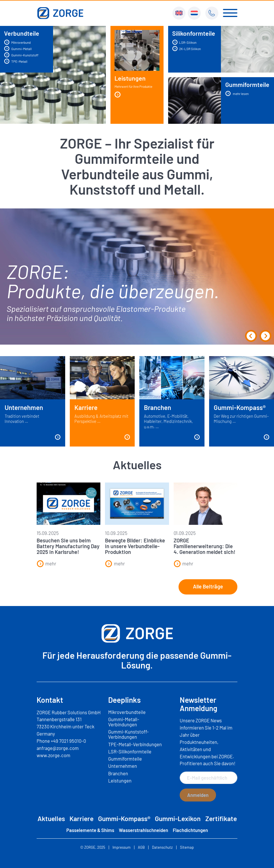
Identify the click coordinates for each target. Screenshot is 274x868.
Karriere (81, 818)
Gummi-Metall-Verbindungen (124, 722)
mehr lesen (237, 93)
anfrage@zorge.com (58, 748)
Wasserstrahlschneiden (143, 830)
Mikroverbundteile (127, 712)
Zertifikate (221, 818)
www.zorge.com (54, 755)
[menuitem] (179, 13)
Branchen (118, 773)
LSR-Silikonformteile (130, 751)
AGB (141, 847)
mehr (46, 563)
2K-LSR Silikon (186, 49)
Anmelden (198, 795)
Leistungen (133, 86)
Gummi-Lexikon (178, 818)
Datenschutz (162, 847)
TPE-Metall (16, 61)
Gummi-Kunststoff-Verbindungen (128, 734)
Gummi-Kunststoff (21, 55)
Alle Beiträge (208, 586)
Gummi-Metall (18, 49)
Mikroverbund (17, 42)
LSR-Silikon (184, 42)
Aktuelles (51, 818)
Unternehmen (123, 766)
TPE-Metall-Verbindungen (135, 744)
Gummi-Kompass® (124, 818)
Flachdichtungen (190, 830)
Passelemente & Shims (90, 830)
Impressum (122, 847)
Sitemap (187, 847)
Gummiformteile (125, 759)
